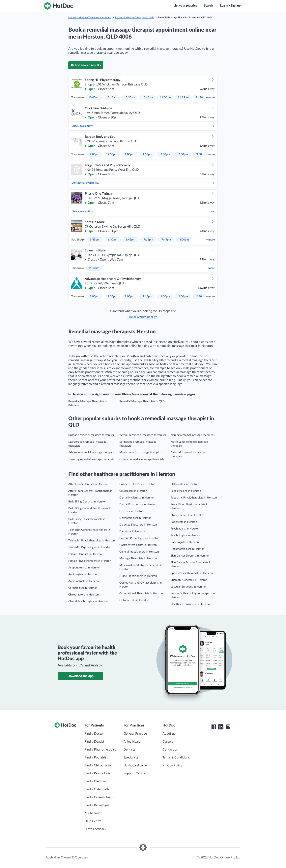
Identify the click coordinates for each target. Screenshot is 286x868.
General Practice (135, 734)
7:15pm (148, 240)
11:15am (183, 98)
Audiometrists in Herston (84, 581)
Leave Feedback (95, 829)
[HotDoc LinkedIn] (221, 727)
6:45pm (130, 240)
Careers (168, 742)
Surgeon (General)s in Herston (189, 580)
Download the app (81, 676)
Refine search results (86, 65)
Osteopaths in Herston (185, 484)
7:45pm (166, 240)
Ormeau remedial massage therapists (142, 459)
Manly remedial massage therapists (141, 453)
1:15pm (147, 297)
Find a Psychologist (98, 773)
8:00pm (184, 240)
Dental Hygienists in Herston (137, 498)
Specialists (131, 757)
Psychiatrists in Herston (185, 529)
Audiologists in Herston (83, 574)
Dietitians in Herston (132, 531)
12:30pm (112, 154)
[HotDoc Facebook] (214, 727)
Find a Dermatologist (99, 797)
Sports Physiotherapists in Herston (192, 573)
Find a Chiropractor (98, 765)
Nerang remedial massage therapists (193, 435)
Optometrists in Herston (134, 600)
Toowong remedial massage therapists (91, 459)
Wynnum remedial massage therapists (143, 435)
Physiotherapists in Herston (187, 515)
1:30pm (147, 154)
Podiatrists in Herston (184, 522)
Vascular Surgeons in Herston (189, 587)
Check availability (143, 126)
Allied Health (133, 742)
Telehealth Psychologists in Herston (90, 547)
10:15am (112, 98)
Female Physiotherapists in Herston (90, 561)
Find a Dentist (94, 742)
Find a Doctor (94, 734)
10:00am (94, 98)
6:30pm (113, 240)
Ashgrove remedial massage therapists (91, 453)
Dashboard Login (135, 765)
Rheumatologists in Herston (188, 549)
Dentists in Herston (131, 511)
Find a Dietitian (95, 781)
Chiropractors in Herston (84, 595)
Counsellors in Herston (133, 491)
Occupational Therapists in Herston (141, 594)
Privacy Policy (172, 765)
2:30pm (183, 154)
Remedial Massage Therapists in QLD (135, 17)
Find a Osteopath (97, 789)
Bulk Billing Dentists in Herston (87, 502)
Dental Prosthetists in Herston (138, 504)
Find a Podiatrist (96, 757)
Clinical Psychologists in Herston (88, 601)
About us (169, 734)
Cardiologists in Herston (83, 588)
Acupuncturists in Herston (84, 568)
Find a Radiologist (97, 805)
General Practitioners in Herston (139, 552)
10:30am (130, 98)
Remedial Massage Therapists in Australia (90, 17)
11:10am (94, 268)
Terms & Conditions (176, 757)
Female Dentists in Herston (85, 554)
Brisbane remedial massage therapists (91, 435)
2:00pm (165, 154)
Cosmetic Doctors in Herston (137, 484)
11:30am (201, 98)
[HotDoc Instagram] (228, 727)
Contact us (170, 750)
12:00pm (94, 154)
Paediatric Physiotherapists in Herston (194, 498)
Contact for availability (143, 183)
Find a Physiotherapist (100, 750)
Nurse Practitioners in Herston (138, 576)
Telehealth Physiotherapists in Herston (92, 541)
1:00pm (129, 154)
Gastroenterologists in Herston (138, 545)
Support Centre (134, 773)
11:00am (165, 98)
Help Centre (93, 821)
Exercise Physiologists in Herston (139, 538)
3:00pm (201, 154)
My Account (93, 813)
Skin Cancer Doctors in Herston (190, 556)
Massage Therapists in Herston (138, 559)
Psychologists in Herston (186, 535)
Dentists (129, 750)
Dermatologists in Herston (135, 518)
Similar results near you (143, 317)
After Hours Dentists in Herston (88, 484)
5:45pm (95, 240)
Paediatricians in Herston (186, 491)
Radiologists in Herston (185, 542)
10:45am (147, 98)
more (210, 98)
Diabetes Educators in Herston (138, 525)
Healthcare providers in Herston (190, 604)
